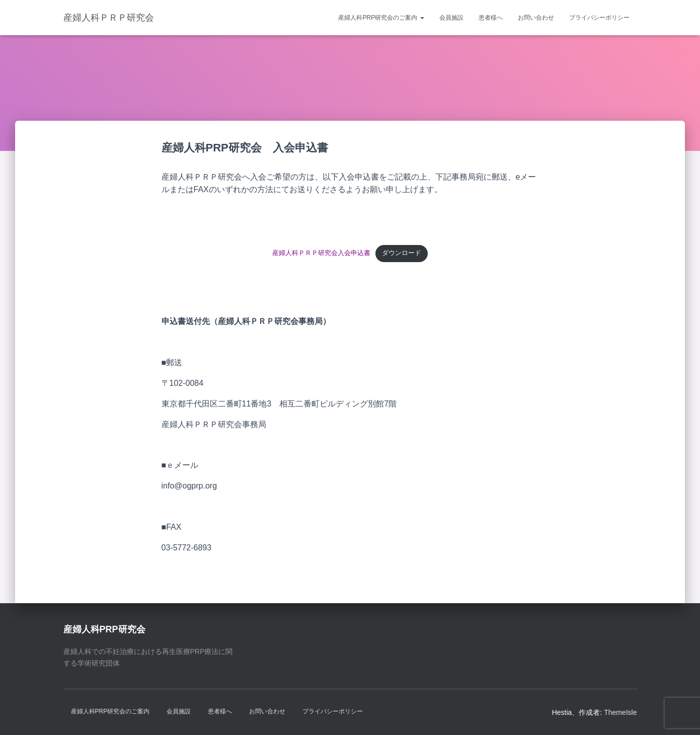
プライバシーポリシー (599, 18)
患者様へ (491, 18)
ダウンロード (402, 253)
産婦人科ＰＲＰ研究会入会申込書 (321, 253)
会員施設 (451, 18)
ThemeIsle (620, 712)
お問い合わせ (536, 18)
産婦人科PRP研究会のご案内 (381, 18)
